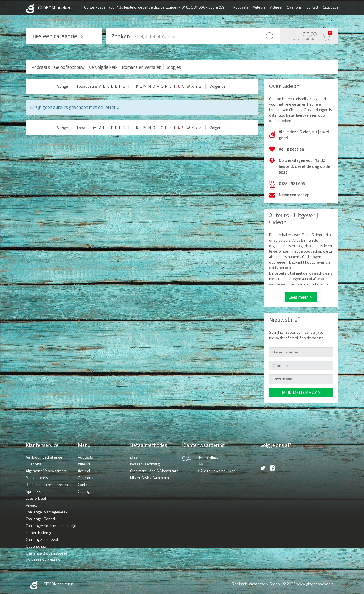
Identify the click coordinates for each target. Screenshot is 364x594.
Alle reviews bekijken (218, 471)
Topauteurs (87, 86)
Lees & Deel (36, 498)
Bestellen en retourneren (47, 484)
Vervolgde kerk (103, 67)
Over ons (294, 7)
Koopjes (173, 67)
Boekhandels (37, 478)
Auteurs (259, 7)
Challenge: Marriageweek (47, 512)
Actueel (276, 7)
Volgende (218, 86)
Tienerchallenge (39, 532)
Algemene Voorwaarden (46, 471)
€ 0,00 (308, 36)
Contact (312, 7)
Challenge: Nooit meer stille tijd (51, 526)
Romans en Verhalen (142, 67)
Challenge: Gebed (40, 519)
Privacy (32, 505)
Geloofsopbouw (69, 67)
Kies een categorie (54, 36)
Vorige (63, 86)
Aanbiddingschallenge (44, 457)
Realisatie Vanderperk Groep (256, 584)
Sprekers (33, 491)
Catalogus (331, 7)
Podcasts (241, 7)
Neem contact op (294, 195)
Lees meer (298, 297)
